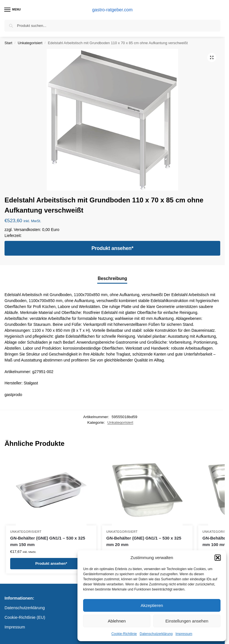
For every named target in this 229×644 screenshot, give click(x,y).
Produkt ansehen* (112, 248)
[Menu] (13, 10)
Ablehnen (117, 621)
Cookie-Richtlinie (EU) (25, 617)
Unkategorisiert (30, 43)
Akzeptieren (152, 605)
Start (8, 43)
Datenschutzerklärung (156, 634)
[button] (218, 558)
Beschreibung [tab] (112, 278)
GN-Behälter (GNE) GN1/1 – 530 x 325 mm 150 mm (48, 541)
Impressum (184, 634)
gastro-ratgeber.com (112, 10)
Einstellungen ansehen (187, 621)
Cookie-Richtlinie (124, 634)
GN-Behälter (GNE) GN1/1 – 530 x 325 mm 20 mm (144, 541)
